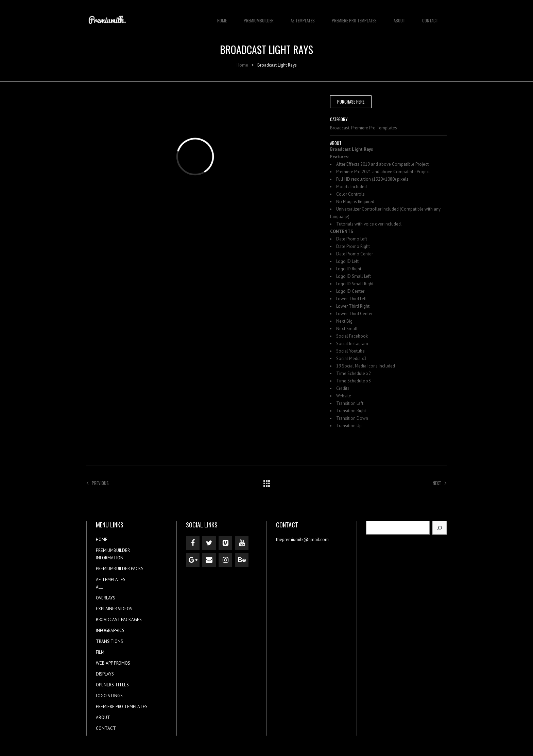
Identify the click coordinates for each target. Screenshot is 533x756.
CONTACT (430, 17)
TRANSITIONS (109, 641)
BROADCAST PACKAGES (119, 620)
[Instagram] (225, 560)
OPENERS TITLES (112, 685)
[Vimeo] (225, 543)
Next (440, 483)
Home (242, 65)
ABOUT (399, 17)
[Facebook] (193, 543)
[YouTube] (242, 543)
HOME (222, 17)
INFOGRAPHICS (110, 631)
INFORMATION (110, 558)
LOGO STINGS (109, 696)
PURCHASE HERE (351, 102)
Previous (98, 483)
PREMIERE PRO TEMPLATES (354, 17)
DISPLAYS (105, 674)
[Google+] (193, 560)
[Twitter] (209, 543)
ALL (99, 587)
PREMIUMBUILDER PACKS (120, 569)
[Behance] (242, 560)
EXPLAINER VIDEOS (114, 609)
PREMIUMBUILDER (259, 17)
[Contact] (209, 560)
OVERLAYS (106, 598)
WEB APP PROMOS (113, 663)
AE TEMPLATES (303, 17)
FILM (100, 652)
